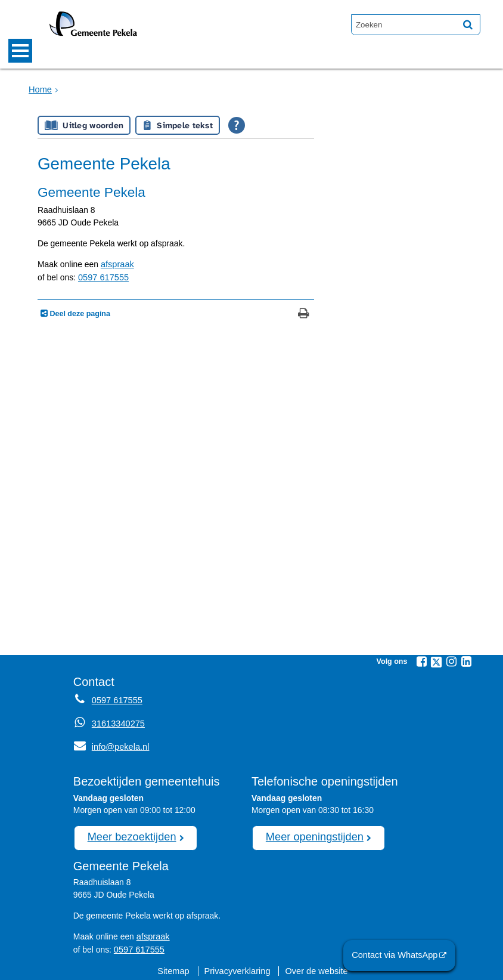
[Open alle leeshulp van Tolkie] (237, 125)
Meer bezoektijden (129, 833)
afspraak (117, 264)
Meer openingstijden (312, 833)
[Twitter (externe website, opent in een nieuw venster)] (436, 661)
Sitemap (176, 965)
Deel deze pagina (79, 313)
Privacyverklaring (238, 965)
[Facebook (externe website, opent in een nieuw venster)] (421, 660)
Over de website (314, 965)
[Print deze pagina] (304, 313)
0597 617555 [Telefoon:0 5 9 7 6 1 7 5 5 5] (116, 699)
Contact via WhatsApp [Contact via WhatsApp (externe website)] (398, 956)
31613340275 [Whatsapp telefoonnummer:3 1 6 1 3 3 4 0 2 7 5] (117, 722)
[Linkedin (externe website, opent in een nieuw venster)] (466, 660)
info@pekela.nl (110, 744)
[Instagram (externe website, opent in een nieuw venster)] (451, 660)
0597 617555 (102, 277)
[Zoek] (468, 24)
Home (40, 89)
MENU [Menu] (20, 51)
